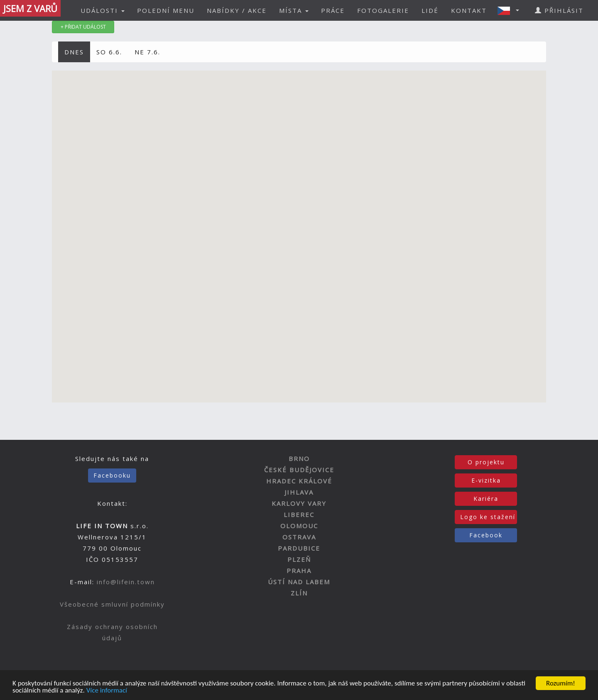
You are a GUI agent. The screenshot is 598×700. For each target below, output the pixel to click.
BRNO (299, 459)
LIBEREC (299, 515)
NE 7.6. (147, 52)
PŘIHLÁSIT (559, 10)
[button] (511, 10)
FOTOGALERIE (383, 10)
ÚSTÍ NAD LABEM (299, 582)
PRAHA (299, 571)
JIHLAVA (299, 492)
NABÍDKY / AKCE (237, 10)
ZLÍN (299, 593)
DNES (74, 52)
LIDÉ (430, 10)
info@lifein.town (126, 582)
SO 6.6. (109, 52)
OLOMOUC (299, 526)
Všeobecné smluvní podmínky (112, 604)
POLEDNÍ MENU (166, 10)
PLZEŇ (299, 559)
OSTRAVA (299, 537)
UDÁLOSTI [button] (103, 10)
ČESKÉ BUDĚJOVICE (299, 470)
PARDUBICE (299, 548)
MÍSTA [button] (294, 10)
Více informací (107, 691)
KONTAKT (469, 10)
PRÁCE (333, 10)
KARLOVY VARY (299, 503)
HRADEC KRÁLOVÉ (299, 481)
